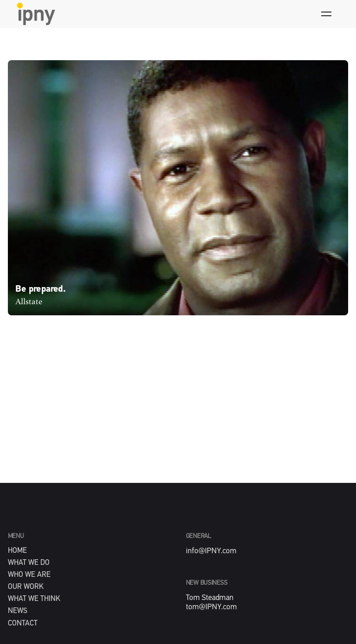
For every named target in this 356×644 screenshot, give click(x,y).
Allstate (29, 302)
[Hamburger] (326, 14)
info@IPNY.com (211, 551)
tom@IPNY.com (211, 607)
